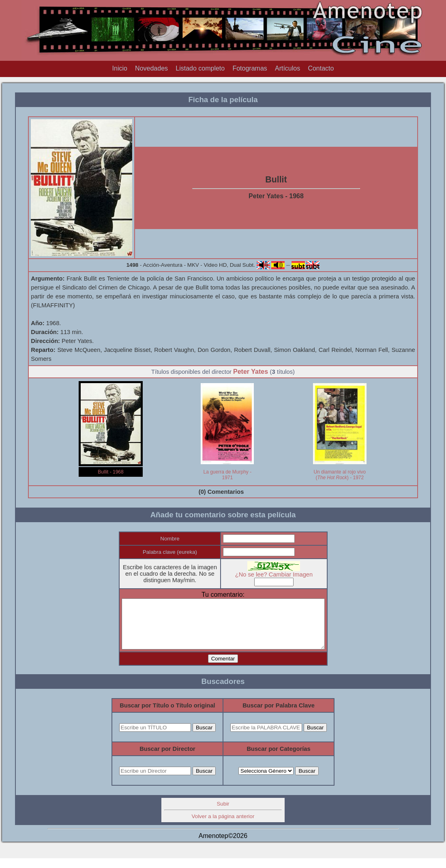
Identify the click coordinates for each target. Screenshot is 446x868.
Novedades (151, 68)
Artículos (287, 68)
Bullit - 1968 (110, 472)
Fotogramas (250, 68)
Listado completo (200, 68)
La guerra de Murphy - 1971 (227, 475)
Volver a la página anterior (223, 826)
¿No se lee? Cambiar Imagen (280, 574)
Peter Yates (251, 372)
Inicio (120, 68)
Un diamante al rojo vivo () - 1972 (340, 475)
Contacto (321, 68)
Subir (223, 813)
